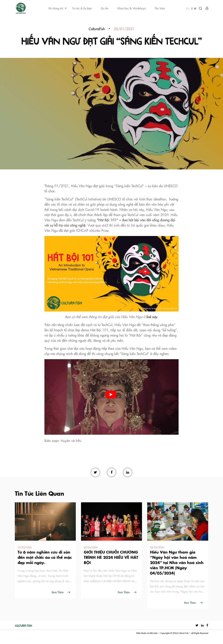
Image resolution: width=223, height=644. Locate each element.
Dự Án (105, 8)
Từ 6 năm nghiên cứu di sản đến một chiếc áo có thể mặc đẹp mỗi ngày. (45, 565)
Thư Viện (160, 8)
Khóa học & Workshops (132, 8)
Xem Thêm (58, 600)
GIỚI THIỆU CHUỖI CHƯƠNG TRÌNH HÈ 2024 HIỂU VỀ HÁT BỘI (111, 565)
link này (152, 324)
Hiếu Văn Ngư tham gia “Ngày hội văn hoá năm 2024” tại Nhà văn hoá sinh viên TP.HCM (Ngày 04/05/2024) (177, 570)
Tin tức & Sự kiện (82, 8)
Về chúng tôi (56, 8)
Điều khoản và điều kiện (147, 641)
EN (188, 9)
